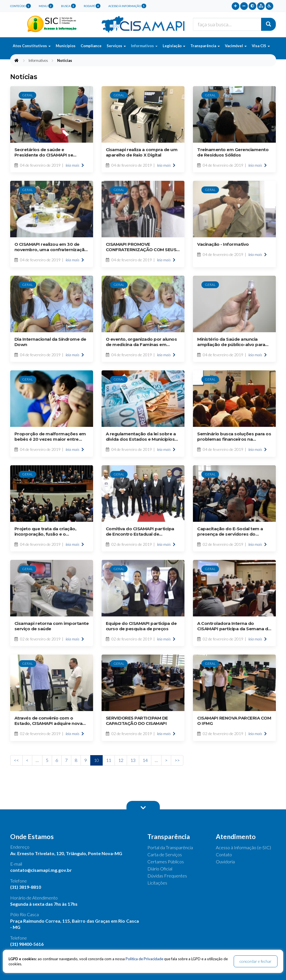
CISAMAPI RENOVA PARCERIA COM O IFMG (234, 721)
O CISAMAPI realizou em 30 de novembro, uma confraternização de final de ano (51, 247)
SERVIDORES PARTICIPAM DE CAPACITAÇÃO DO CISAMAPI (137, 721)
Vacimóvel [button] (236, 46)
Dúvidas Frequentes (167, 876)
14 (145, 760)
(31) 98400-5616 (27, 944)
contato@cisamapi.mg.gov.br (41, 870)
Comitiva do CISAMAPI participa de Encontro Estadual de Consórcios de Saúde (140, 531)
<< (16, 760)
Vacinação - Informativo (223, 244)
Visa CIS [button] (261, 46)
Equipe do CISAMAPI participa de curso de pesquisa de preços (141, 626)
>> (177, 760)
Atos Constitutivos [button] (32, 46)
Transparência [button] (205, 46)
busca (68, 6)
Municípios (66, 46)
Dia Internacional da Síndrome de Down (50, 342)
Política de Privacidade (144, 959)
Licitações (157, 883)
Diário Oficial (160, 869)
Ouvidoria (225, 861)
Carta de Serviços (165, 854)
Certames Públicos (166, 861)
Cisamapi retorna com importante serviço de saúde (52, 626)
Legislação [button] (174, 46)
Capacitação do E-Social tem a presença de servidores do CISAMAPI (230, 531)
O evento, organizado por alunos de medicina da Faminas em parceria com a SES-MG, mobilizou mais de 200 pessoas (143, 342)
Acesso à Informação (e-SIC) (243, 847)
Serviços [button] (116, 46)
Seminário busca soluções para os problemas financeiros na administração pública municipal (234, 436)
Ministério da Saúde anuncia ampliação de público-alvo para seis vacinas (231, 342)
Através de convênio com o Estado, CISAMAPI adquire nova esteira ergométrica (49, 721)
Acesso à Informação (127, 6)
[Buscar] (268, 24)
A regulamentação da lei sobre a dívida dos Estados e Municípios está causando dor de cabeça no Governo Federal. (141, 436)
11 (109, 760)
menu (46, 6)
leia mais (75, 165)
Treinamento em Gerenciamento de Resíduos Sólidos (233, 152)
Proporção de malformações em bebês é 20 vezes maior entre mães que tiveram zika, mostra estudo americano (50, 436)
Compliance (91, 46)
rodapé (92, 6)
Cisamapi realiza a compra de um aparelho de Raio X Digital (142, 152)
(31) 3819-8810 (26, 887)
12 (121, 760)
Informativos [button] (144, 46)
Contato (224, 854)
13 (133, 760)
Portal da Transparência (170, 847)
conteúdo (21, 6)
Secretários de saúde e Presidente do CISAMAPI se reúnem (44, 152)
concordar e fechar (256, 961)
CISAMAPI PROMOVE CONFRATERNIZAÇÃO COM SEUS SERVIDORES (141, 247)
